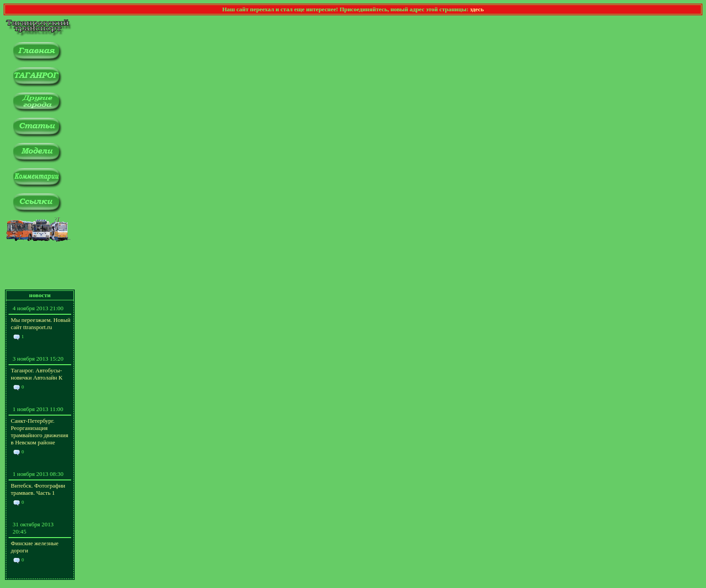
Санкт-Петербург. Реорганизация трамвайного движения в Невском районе (39, 432)
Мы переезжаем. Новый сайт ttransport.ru (41, 323)
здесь (477, 9)
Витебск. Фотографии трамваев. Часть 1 (38, 489)
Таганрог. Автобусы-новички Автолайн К (37, 374)
